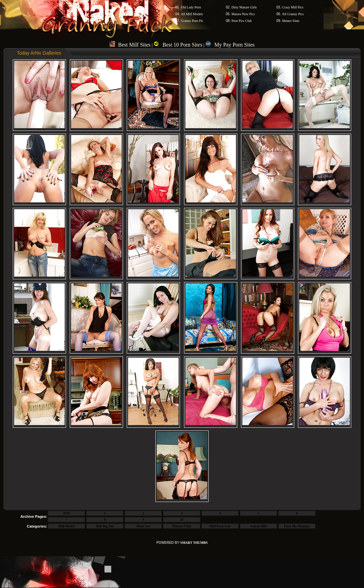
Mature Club (182, 526)
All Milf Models (192, 14)
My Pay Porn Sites (230, 45)
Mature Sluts (291, 21)
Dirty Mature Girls (244, 7)
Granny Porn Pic (192, 21)
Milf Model (66, 526)
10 (182, 520)
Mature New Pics (243, 14)
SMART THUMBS (194, 543)
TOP (66, 513)
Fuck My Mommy (297, 526)
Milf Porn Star (220, 526)
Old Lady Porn (191, 7)
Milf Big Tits (105, 526)
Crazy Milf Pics (293, 7)
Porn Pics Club (242, 21)
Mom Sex (143, 526)
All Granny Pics (293, 14)
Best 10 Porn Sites (178, 45)
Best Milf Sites (130, 45)
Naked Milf (259, 526)
